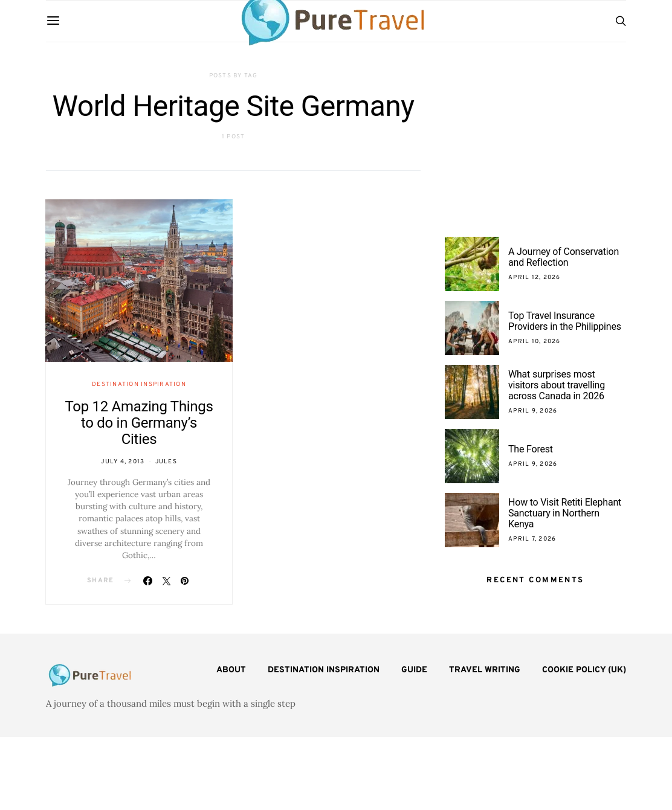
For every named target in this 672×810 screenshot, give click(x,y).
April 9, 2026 (533, 411)
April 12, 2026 (535, 278)
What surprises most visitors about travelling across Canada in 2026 (557, 385)
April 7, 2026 (532, 539)
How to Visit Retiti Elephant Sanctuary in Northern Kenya (565, 513)
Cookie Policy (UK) (584, 670)
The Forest (531, 449)
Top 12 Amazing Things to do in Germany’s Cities (139, 423)
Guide (414, 670)
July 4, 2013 (123, 462)
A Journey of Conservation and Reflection (564, 257)
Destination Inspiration (139, 384)
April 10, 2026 (535, 342)
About (231, 670)
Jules (166, 462)
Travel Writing (485, 670)
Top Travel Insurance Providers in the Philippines (566, 321)
